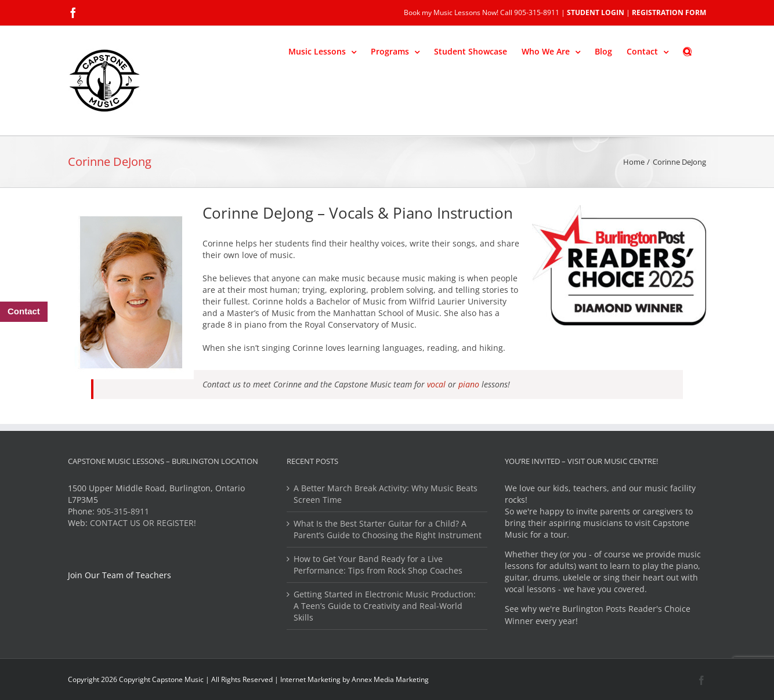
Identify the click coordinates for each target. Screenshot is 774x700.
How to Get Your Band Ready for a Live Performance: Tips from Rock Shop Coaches (378, 565)
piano (469, 384)
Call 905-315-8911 (530, 12)
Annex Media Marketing (390, 679)
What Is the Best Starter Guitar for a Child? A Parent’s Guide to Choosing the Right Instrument (388, 529)
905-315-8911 (123, 511)
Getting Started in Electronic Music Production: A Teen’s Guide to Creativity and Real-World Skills (385, 606)
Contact (24, 311)
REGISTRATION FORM (669, 12)
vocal (437, 384)
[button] (687, 50)
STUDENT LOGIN (596, 12)
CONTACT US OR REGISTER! (143, 523)
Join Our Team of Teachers (120, 575)
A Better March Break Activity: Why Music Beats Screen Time (386, 494)
